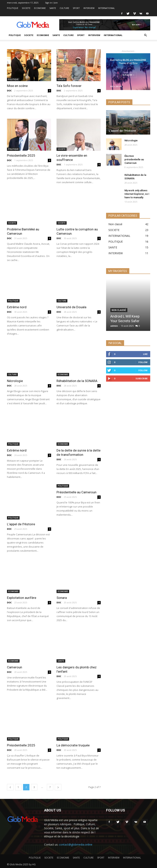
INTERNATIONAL (106, 8)
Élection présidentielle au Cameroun (134, 159)
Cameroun (15, 667)
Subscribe (142, 378)
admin (114, 326)
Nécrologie (15, 381)
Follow (143, 362)
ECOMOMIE (40, 8)
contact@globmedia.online (76, 844)
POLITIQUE (13, 8)
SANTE (53, 8)
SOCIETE (26, 8)
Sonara (62, 598)
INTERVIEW (89, 8)
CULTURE (64, 8)
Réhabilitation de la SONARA (77, 381)
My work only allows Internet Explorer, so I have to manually (137, 194)
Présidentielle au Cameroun (76, 492)
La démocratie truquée (73, 745)
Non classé (119, 310)
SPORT (76, 8)
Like (145, 354)
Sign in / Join (51, 3)
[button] (146, 35)
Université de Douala (71, 307)
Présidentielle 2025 (21, 155)
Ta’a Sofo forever (69, 86)
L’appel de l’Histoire (21, 524)
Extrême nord (17, 307)
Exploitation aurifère (22, 598)
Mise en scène (17, 86)
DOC (9, 91)
